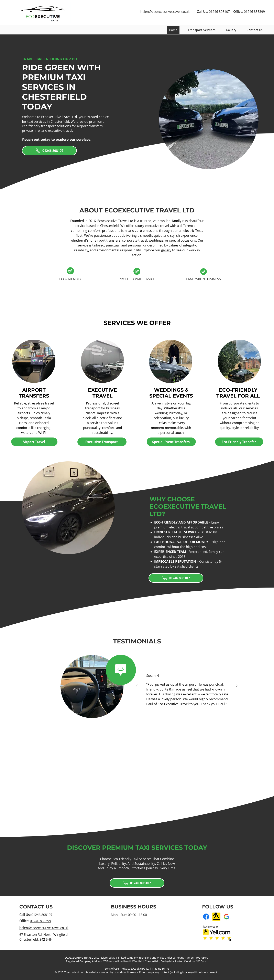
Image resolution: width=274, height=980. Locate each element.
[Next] (237, 686)
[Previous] (137, 686)
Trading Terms (161, 969)
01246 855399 (40, 921)
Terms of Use (111, 969)
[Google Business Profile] (227, 917)
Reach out (31, 140)
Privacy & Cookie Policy (135, 969)
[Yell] (216, 917)
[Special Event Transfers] (171, 442)
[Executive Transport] (102, 442)
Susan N (153, 676)
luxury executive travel (152, 226)
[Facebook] (206, 917)
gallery (166, 250)
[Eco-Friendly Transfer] (239, 442)
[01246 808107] (49, 151)
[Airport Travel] (34, 442)
